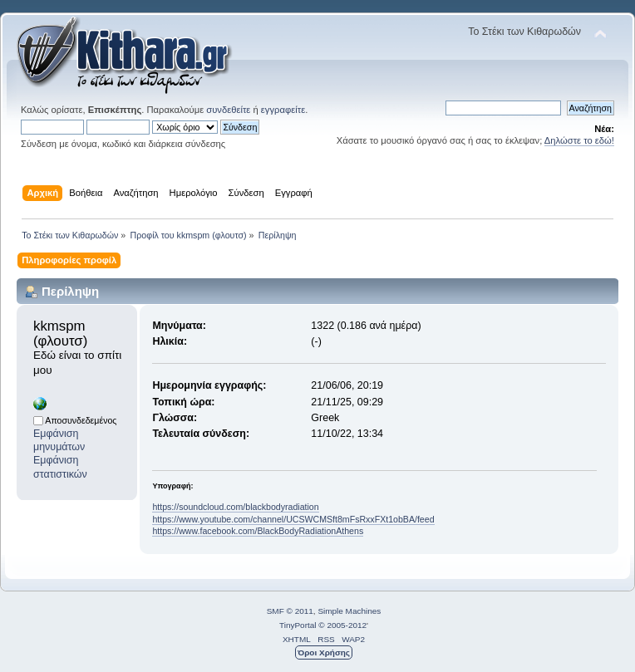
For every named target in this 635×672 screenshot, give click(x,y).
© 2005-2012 (342, 625)
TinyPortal (298, 625)
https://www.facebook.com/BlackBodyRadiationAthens (258, 531)
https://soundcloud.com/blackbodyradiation (235, 507)
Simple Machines (349, 611)
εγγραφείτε (283, 110)
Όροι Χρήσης (324, 652)
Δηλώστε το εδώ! (579, 140)
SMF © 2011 (290, 611)
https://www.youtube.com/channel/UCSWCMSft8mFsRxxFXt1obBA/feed (293, 519)
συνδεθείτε (228, 110)
